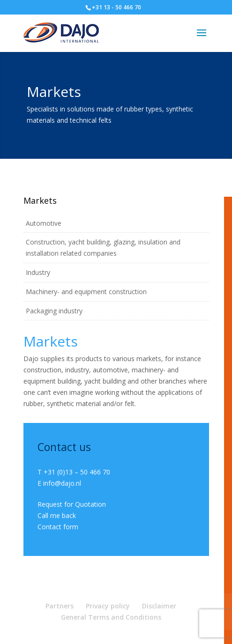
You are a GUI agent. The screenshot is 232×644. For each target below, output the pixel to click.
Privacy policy (108, 606)
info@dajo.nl (62, 483)
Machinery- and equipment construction (86, 292)
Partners (60, 606)
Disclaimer (159, 606)
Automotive (44, 223)
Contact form (58, 527)
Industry (38, 272)
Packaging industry (54, 311)
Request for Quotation (72, 504)
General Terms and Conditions (111, 617)
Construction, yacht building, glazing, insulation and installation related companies (103, 248)
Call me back (57, 515)
